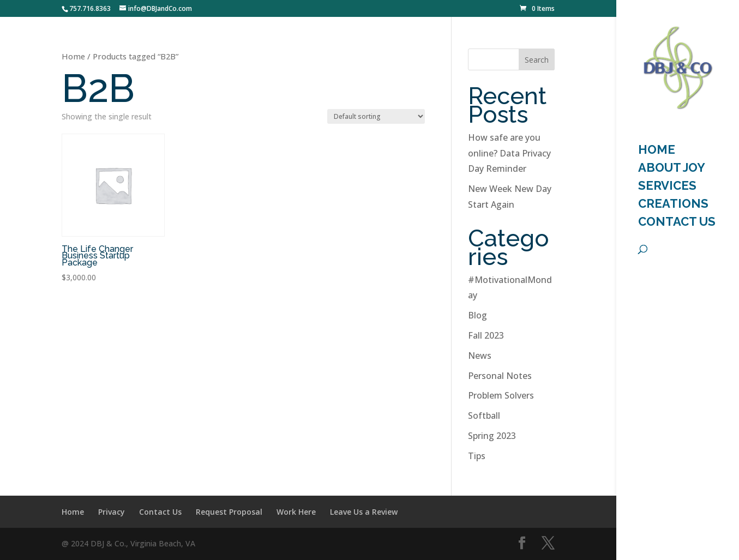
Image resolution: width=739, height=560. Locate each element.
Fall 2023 (486, 335)
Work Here (296, 512)
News (480, 356)
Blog (477, 315)
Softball (484, 416)
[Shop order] (376, 116)
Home (73, 56)
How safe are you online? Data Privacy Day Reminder (509, 153)
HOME (657, 151)
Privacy (112, 512)
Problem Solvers (501, 395)
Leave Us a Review (364, 512)
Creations (673, 205)
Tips (477, 456)
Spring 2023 (492, 436)
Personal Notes (500, 376)
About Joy (672, 169)
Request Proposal (229, 512)
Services (667, 187)
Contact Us (677, 223)
